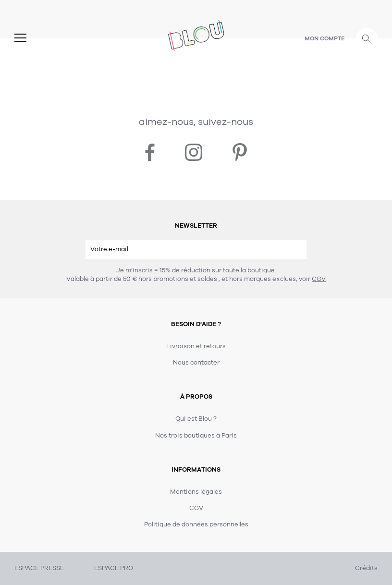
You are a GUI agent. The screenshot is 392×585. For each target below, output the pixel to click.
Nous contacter (196, 363)
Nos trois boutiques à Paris (196, 436)
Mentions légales (196, 492)
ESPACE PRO (114, 568)
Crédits (366, 568)
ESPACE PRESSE (39, 568)
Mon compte (325, 38)
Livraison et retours (196, 346)
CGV (319, 279)
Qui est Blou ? (196, 419)
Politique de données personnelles (196, 524)
